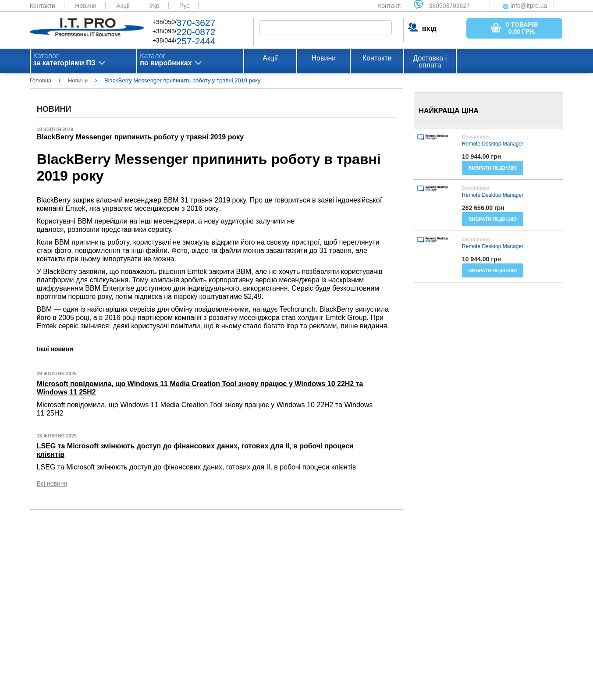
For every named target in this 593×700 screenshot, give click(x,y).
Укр (154, 6)
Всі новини (52, 483)
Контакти (43, 6)
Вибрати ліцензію (493, 168)
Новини (86, 6)
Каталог (64, 60)
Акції (123, 6)
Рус (184, 6)
